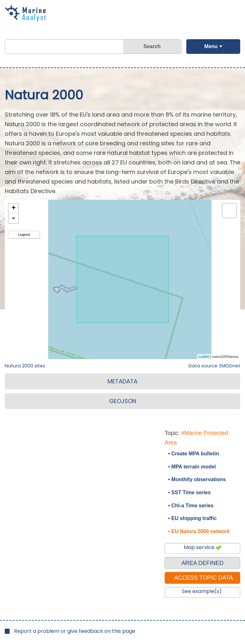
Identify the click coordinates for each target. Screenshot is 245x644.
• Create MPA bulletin (193, 454)
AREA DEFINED (202, 563)
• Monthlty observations (197, 479)
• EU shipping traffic (192, 518)
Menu (211, 46)
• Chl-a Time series (191, 506)
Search (152, 46)
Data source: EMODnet (214, 366)
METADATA (122, 381)
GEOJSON (123, 401)
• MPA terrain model (192, 467)
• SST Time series (189, 492)
